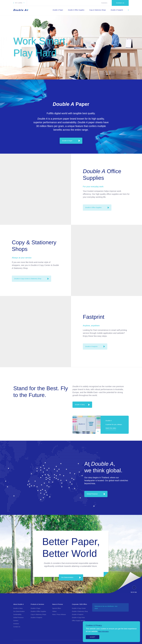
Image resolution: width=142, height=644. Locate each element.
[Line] (135, 340)
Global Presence (92, 494)
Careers (104, 3)
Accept (93, 637)
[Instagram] (135, 324)
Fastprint (91, 346)
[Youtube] (135, 332)
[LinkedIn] (135, 328)
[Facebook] (135, 320)
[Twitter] (135, 336)
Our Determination (67, 577)
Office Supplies (93, 207)
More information (103, 631)
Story (80, 405)
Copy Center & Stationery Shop (28, 279)
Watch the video (111, 428)
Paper (67, 141)
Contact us (120, 3)
